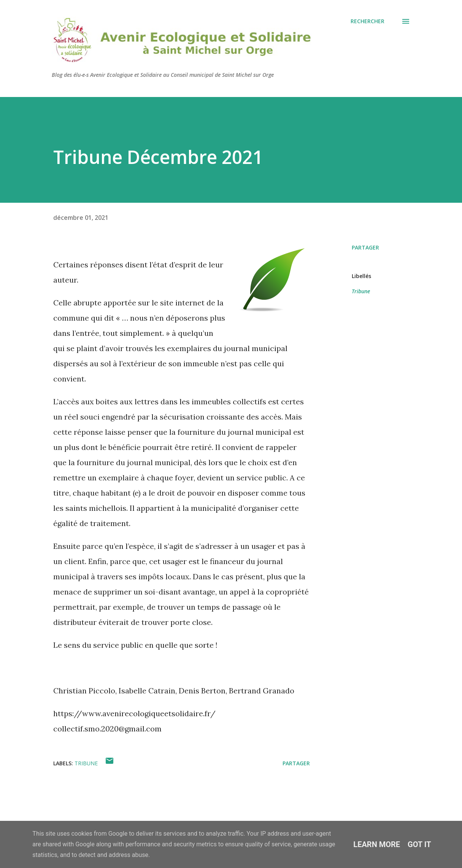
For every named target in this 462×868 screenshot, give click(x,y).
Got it (419, 844)
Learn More (377, 844)
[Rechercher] (368, 21)
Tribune (361, 291)
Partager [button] (365, 247)
